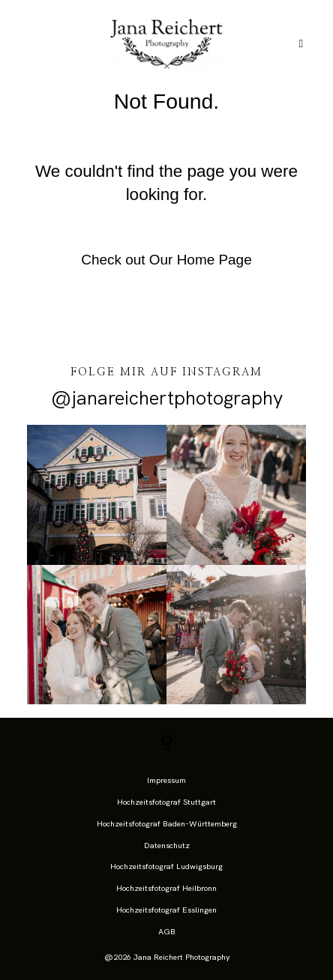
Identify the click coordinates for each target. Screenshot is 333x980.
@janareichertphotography (167, 398)
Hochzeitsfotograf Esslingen (166, 910)
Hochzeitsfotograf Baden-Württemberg (167, 823)
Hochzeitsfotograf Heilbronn (166, 888)
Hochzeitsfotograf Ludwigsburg (166, 866)
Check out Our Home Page (166, 260)
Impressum (166, 780)
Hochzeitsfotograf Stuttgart (166, 802)
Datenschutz (167, 845)
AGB (167, 931)
